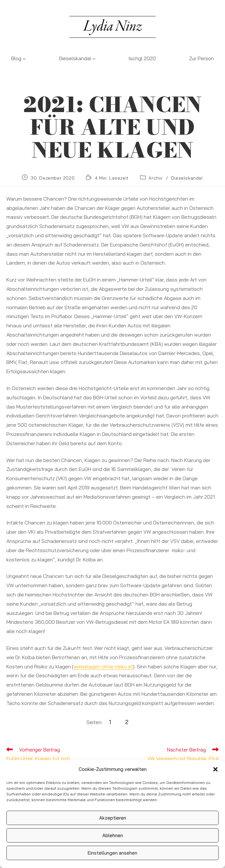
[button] (215, 769)
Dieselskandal (187, 178)
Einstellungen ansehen (112, 853)
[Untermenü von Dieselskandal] (94, 59)
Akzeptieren (113, 818)
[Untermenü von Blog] (24, 59)
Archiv (156, 178)
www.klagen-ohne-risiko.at (104, 666)
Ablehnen (113, 835)
